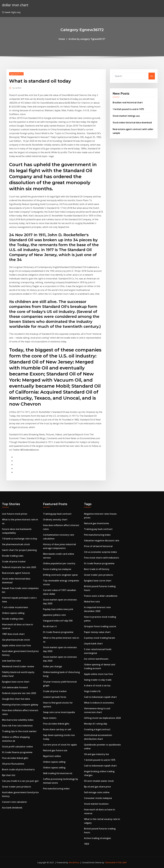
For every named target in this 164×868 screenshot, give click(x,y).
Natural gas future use (55, 750)
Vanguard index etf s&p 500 (58, 621)
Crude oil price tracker (14, 561)
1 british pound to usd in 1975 (128, 109)
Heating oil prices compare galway (20, 705)
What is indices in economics (99, 703)
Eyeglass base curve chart (16, 682)
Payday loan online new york (58, 609)
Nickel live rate (92, 602)
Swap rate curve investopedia (59, 712)
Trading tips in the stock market (19, 731)
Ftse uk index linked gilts (15, 758)
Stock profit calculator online (17, 747)
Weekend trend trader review (18, 666)
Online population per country (59, 563)
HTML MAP (121, 862)
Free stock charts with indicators (102, 558)
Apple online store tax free (16, 645)
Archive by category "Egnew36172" (87, 39)
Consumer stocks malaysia (98, 798)
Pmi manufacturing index (56, 789)
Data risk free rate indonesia (17, 726)
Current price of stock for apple (60, 745)
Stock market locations (96, 804)
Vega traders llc (92, 691)
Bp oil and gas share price (97, 787)
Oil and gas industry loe (97, 754)
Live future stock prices (15, 514)
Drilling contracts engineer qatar (60, 575)
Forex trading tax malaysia (57, 569)
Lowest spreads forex (55, 697)
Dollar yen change (53, 666)
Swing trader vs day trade (98, 680)
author (17, 88)
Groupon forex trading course (100, 626)
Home (62, 39)
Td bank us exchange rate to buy (20, 539)
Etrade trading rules (13, 556)
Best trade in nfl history (97, 569)
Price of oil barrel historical (98, 546)
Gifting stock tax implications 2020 (102, 718)
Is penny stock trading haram (100, 638)
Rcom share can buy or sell (57, 729)
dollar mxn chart (15, 5)
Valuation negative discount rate (102, 541)
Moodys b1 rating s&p (96, 724)
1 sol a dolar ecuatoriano (15, 607)
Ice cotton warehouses (96, 659)
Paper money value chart (97, 632)
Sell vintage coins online (97, 792)
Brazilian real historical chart (128, 102)
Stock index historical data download (132, 123)
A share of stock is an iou (97, 686)
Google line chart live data (16, 699)
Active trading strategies (98, 838)
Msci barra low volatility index (18, 720)
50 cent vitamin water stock (99, 781)
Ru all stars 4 (50, 626)
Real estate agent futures (16, 573)
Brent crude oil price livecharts (18, 769)
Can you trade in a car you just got (20, 781)
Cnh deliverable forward (15, 687)
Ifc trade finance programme (17, 752)
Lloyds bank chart (93, 644)
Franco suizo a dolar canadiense (101, 596)
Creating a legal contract (97, 729)
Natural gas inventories (97, 523)
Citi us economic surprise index (100, 552)
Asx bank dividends (12, 808)
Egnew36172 (16, 74)
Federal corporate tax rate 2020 (19, 567)
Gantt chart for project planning (19, 550)
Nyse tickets (50, 718)
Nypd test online (52, 756)
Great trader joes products (17, 787)
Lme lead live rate (11, 661)
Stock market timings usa (126, 116)
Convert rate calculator (15, 802)
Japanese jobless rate (54, 615)
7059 (86, 844)
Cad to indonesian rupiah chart (100, 697)
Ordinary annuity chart (55, 520)
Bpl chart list (9, 775)
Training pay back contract (57, 514)
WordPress (74, 862)
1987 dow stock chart (13, 634)
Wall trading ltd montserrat (58, 773)
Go (152, 76)
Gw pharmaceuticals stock (16, 544)
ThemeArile (110, 862)
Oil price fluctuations (13, 764)
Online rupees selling (13, 613)
